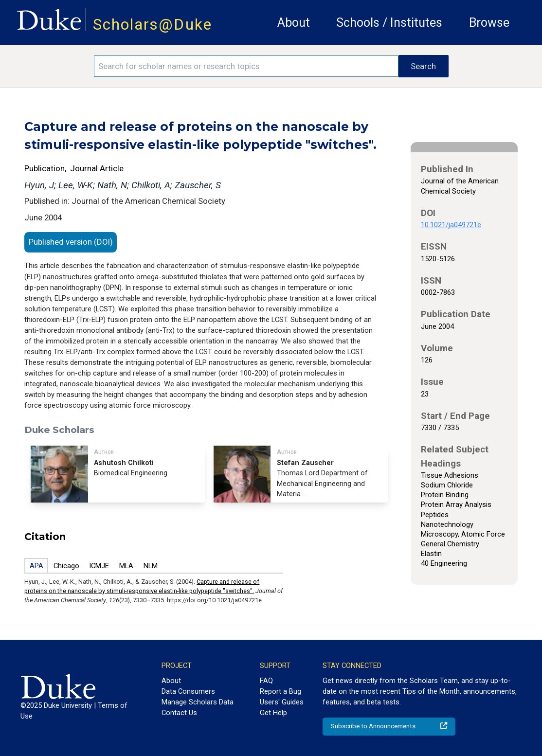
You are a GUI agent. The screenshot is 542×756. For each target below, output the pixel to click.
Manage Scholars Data (198, 702)
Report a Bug (280, 691)
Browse (489, 23)
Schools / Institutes (389, 23)
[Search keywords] (246, 66)
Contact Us (179, 713)
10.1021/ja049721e (451, 225)
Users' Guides (282, 702)
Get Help (273, 713)
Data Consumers (188, 691)
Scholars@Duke (153, 25)
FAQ (266, 681)
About (294, 23)
